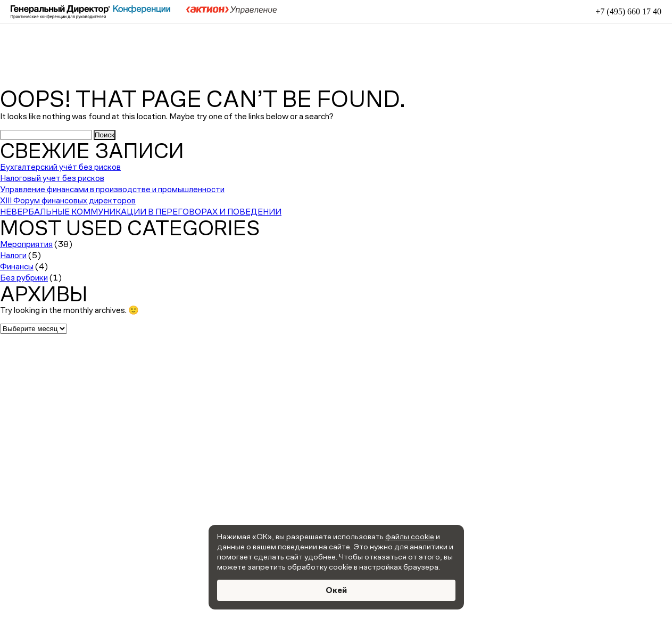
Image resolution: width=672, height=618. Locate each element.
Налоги (13, 255)
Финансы (17, 266)
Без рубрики (24, 278)
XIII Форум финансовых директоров (68, 200)
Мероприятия (26, 244)
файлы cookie (410, 536)
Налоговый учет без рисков (52, 178)
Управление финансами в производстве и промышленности (112, 189)
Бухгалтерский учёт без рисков (60, 167)
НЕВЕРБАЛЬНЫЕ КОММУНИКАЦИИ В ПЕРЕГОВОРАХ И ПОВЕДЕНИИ (141, 212)
